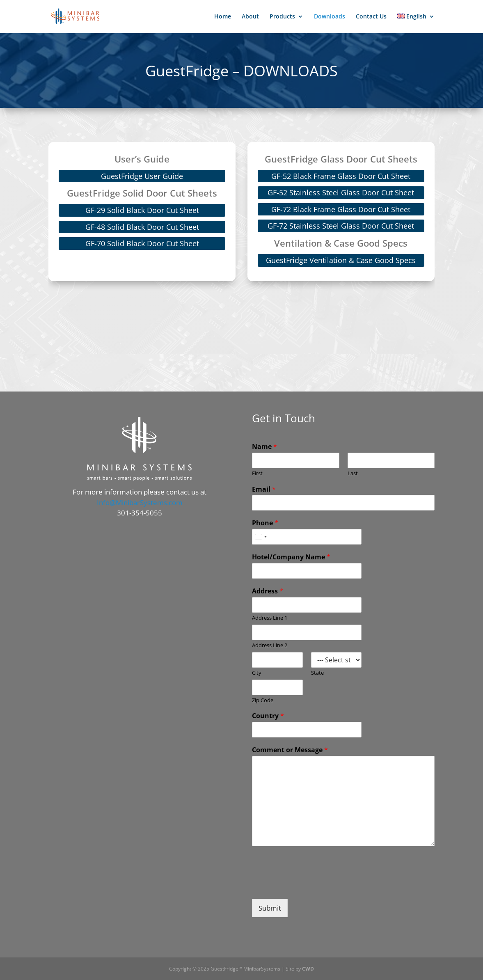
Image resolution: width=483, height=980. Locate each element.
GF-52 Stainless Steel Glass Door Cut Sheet (341, 192)
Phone (265, 523)
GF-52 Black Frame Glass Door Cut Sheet (341, 176)
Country (268, 716)
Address (268, 591)
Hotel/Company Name (291, 557)
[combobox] (261, 537)
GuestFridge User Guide (142, 176)
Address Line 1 (270, 618)
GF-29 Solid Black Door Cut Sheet (142, 210)
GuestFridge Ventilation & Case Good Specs (341, 260)
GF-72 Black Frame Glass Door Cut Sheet (341, 209)
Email (264, 489)
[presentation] (314, 885)
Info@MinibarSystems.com (140, 503)
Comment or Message (290, 750)
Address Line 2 (270, 645)
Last (353, 473)
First (257, 473)
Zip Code (263, 700)
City (257, 673)
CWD (308, 969)
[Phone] (307, 537)
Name (264, 447)
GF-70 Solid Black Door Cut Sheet (142, 243)
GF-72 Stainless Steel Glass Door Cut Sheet (341, 226)
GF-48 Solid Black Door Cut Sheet (142, 227)
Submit (270, 908)
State (317, 673)
